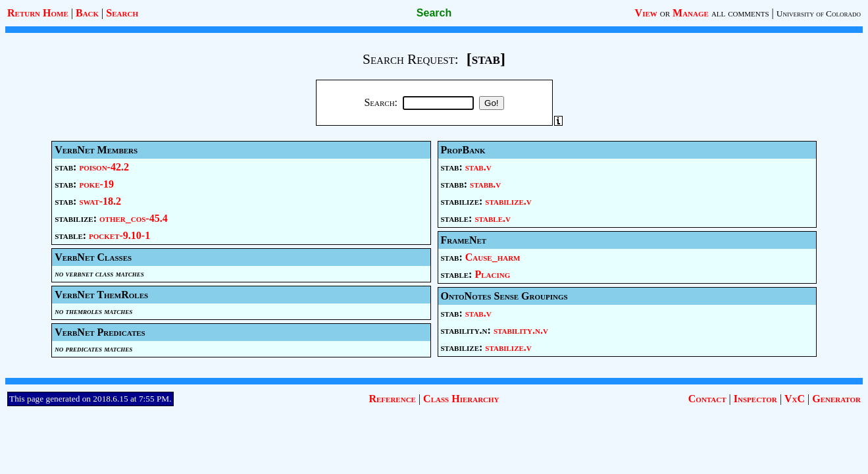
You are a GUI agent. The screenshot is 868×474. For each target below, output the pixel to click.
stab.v (478, 167)
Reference (392, 399)
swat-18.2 (100, 201)
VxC (795, 399)
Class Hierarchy (461, 399)
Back (87, 13)
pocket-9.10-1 (119, 235)
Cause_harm (493, 257)
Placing (492, 274)
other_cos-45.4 (134, 218)
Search (122, 13)
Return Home (38, 13)
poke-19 (96, 184)
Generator (836, 399)
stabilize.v (508, 201)
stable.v (493, 218)
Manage (691, 13)
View (646, 13)
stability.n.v (521, 330)
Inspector (755, 399)
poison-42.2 (104, 167)
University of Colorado (819, 13)
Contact (707, 399)
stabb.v (485, 184)
